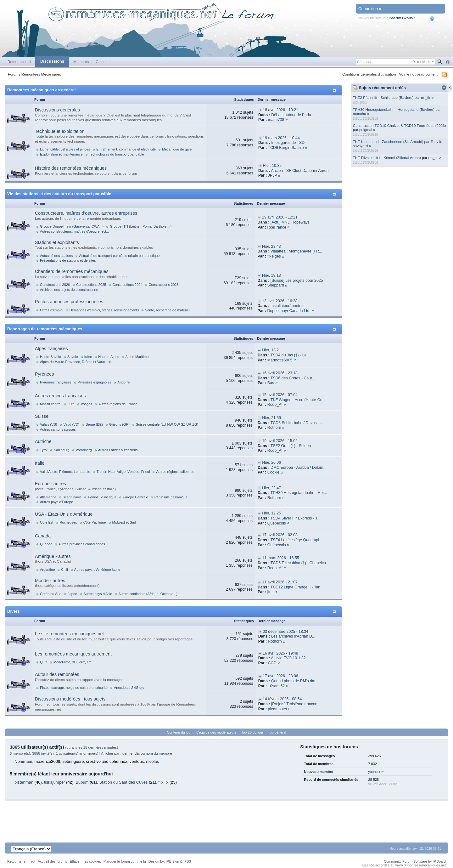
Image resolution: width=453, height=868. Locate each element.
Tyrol (44, 450)
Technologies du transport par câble (117, 154)
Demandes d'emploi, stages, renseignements (104, 310)
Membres (81, 62)
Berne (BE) (94, 424)
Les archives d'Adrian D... (293, 636)
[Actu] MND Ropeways (290, 222)
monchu (360, 113)
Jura (71, 404)
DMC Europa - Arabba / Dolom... (299, 468)
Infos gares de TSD (288, 143)
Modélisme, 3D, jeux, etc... (74, 662)
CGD (272, 663)
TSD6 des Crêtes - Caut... (293, 378)
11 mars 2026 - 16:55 (280, 558)
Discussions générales (57, 110)
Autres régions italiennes (175, 472)
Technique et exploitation (60, 131)
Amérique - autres (53, 556)
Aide (436, 19)
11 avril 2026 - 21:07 (280, 582)
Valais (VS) (48, 424)
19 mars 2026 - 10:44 (281, 138)
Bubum (82, 782)
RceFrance (277, 227)
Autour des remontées (57, 674)
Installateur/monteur (288, 306)
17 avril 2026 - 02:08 (280, 535)
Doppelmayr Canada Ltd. (289, 311)
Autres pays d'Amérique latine (97, 570)
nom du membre (159, 753)
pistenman (24, 782)
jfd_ (271, 592)
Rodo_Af (275, 405)
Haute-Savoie (50, 357)
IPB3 (187, 861)
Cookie (273, 472)
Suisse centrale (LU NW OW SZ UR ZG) (167, 424)
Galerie (102, 62)
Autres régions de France (118, 404)
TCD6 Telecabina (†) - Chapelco (298, 563)
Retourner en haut (21, 861)
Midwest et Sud (124, 522)
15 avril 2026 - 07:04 (280, 395)
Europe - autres (50, 484)
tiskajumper (54, 782)
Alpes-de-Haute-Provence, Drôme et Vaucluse (75, 362)
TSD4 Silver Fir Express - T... (296, 518)
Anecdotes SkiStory (129, 688)
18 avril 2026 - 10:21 (280, 110)
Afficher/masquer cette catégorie (336, 90)
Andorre (123, 382)
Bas (271, 383)
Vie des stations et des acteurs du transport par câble (59, 194)
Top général (277, 732)
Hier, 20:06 (271, 462)
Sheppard (276, 285)
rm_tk (425, 97)
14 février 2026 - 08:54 (282, 699)
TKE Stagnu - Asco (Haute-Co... (298, 400)
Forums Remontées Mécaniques (34, 74)
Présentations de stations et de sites (68, 260)
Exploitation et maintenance (61, 154)
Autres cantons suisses (58, 429)
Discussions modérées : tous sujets (70, 699)
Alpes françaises (51, 349)
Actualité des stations (56, 256)
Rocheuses (68, 522)
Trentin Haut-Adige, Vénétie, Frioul (123, 472)
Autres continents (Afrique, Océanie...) (148, 594)
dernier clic (131, 753)
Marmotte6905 (280, 360)
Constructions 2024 (127, 285)
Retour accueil (19, 62)
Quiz (44, 662)
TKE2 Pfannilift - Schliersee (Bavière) (383, 97)
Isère (88, 357)
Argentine (47, 570)
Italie (40, 463)
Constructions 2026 (55, 285)
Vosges (87, 404)
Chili (64, 570)
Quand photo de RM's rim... (295, 681)
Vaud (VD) (71, 424)
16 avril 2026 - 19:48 (280, 653)
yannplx (374, 772)
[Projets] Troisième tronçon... (296, 704)
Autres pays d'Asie (98, 594)
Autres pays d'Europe (56, 502)
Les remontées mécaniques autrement (73, 654)
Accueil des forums (52, 861)
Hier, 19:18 (271, 275)
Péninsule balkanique (171, 497)
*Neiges (274, 256)
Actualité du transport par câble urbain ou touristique (119, 256)
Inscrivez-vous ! (402, 18)
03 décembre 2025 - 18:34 (285, 632)
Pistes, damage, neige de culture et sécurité (74, 688)
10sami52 (277, 686)
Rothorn (274, 428)
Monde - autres (50, 581)
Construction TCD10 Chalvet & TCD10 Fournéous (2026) (400, 125)
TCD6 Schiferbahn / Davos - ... (297, 423)
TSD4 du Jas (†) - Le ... (291, 355)
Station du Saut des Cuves (124, 782)
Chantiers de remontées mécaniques (72, 271)
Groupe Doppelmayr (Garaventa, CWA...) (72, 226)
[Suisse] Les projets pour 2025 (297, 281)
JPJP (273, 175)
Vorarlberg (84, 450)
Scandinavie (72, 497)
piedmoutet (278, 709)
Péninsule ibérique (102, 497)
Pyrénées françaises (56, 382)
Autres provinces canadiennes (82, 544)
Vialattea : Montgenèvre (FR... (296, 251)
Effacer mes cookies (85, 861)
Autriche (43, 441)
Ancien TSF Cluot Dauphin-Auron (300, 171)
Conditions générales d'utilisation (369, 74)
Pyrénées (44, 374)
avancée (447, 62)
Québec (46, 544)
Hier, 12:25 (271, 513)
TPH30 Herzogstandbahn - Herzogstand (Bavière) (394, 109)
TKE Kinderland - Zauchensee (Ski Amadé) (388, 142)
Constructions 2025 (91, 285)
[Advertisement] (226, 815)
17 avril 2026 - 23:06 (280, 676)
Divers (14, 611)
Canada (43, 536)
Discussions (52, 61)
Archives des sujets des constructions (69, 290)
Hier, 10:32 (272, 166)
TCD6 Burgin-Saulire (286, 148)
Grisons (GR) (119, 424)
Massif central (51, 404)
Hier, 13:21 (271, 350)
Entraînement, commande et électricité (126, 149)
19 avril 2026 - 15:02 (280, 441)
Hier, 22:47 (271, 488)
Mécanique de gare (177, 149)
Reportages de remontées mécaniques (45, 329)
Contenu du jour (179, 732)
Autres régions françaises (60, 396)
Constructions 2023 (164, 285)
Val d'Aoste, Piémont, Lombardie (65, 472)
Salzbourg (62, 450)
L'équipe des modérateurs (216, 732)
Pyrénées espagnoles (94, 382)
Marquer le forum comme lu (125, 861)
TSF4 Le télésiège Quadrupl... (296, 540)
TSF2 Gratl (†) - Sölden (291, 446)
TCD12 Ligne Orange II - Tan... (297, 587)
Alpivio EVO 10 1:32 (288, 658)
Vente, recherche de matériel (167, 310)
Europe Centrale (135, 497)
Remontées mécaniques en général (41, 90)
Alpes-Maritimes (138, 357)
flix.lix (164, 782)
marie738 (276, 120)
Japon (72, 594)
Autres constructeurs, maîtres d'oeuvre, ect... (74, 231)
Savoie (73, 357)
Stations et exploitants (57, 242)
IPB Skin (172, 861)
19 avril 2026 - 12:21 (280, 217)
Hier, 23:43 (271, 247)
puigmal (366, 130)
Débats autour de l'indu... (293, 115)
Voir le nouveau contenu (419, 74)
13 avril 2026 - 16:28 (280, 301)
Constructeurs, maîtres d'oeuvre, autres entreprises (86, 213)
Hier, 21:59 (271, 418)
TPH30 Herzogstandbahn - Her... (299, 493)
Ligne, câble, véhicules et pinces (65, 149)
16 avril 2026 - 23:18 (280, 373)
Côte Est (47, 522)
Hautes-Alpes (109, 357)
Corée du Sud (51, 594)
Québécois (277, 523)
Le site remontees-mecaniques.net (69, 634)
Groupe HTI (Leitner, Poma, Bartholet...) (141, 226)
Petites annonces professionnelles (69, 302)
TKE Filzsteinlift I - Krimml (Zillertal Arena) (387, 158)
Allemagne (48, 497)
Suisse (42, 416)
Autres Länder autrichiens (118, 450)
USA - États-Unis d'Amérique (64, 514)
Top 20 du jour (252, 732)
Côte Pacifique (95, 522)
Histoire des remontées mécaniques (71, 168)
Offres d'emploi (52, 310)
